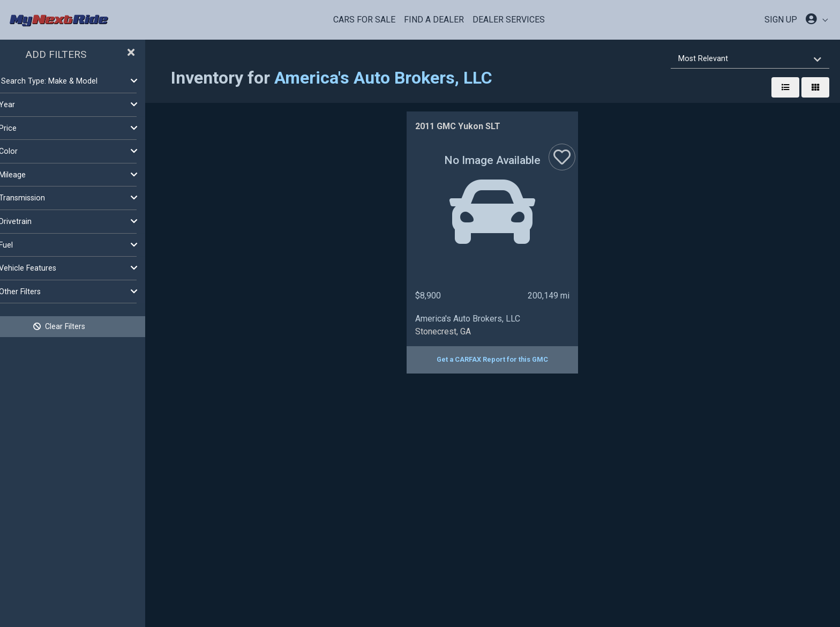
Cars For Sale (364, 20)
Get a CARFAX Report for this (506, 359)
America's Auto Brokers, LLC (410, 78)
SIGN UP (781, 20)
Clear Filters (86, 326)
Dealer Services (509, 20)
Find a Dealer (434, 20)
